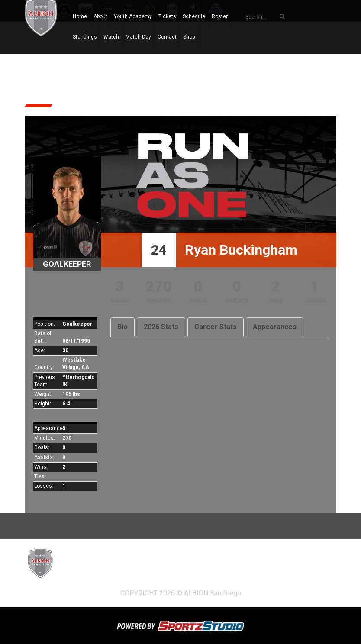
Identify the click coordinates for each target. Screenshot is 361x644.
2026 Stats (161, 327)
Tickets (167, 16)
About (100, 16)
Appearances (275, 327)
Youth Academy (133, 16)
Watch (111, 37)
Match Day (138, 37)
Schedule (194, 16)
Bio (122, 327)
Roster (220, 16)
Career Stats (216, 327)
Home (80, 16)
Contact (167, 37)
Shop (189, 37)
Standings (85, 37)
